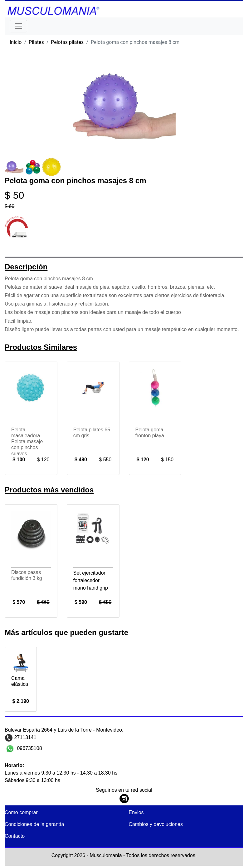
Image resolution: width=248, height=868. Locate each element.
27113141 (25, 737)
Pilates (36, 42)
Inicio (16, 42)
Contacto (15, 836)
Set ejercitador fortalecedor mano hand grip (91, 580)
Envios (136, 812)
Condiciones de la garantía (34, 824)
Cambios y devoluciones (156, 824)
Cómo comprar (21, 812)
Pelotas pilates (67, 42)
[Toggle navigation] (18, 26)
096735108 (29, 748)
